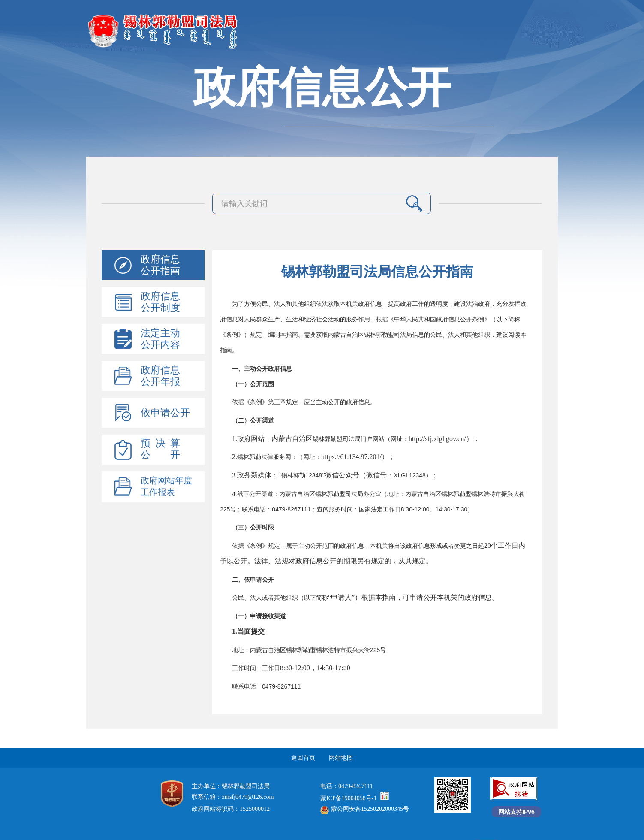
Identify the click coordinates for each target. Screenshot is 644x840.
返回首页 (303, 758)
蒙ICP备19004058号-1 (348, 798)
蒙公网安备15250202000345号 (365, 809)
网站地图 (341, 758)
